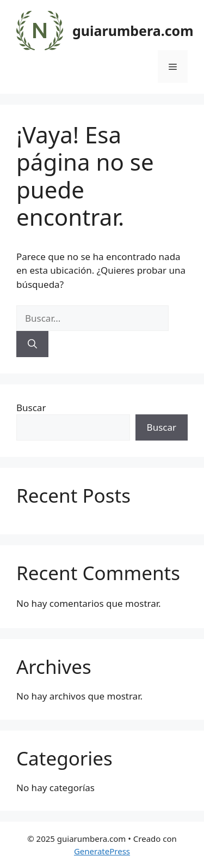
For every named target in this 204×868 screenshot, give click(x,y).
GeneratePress (102, 851)
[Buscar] (32, 344)
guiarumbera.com (133, 31)
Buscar (31, 408)
